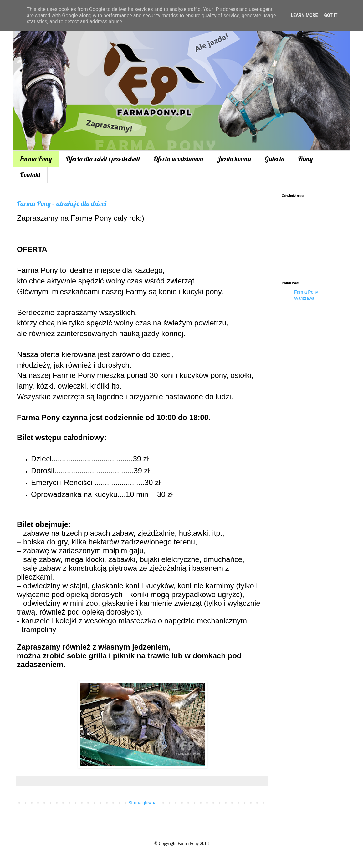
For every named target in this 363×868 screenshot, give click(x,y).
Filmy (306, 159)
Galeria (275, 159)
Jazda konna (234, 159)
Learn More (304, 15)
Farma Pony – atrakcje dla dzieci (62, 203)
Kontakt (30, 175)
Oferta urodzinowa (178, 159)
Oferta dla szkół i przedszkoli (103, 159)
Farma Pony (36, 159)
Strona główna (142, 803)
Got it (331, 15)
